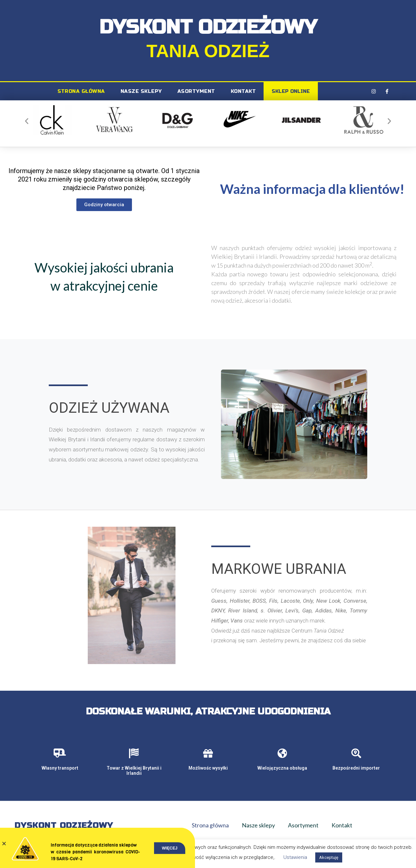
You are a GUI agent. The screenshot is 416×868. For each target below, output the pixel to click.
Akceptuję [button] (329, 857)
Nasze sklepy (141, 91)
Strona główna (81, 91)
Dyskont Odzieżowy (64, 825)
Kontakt (243, 91)
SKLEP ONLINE (291, 91)
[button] (27, 121)
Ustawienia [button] (295, 857)
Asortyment (196, 91)
